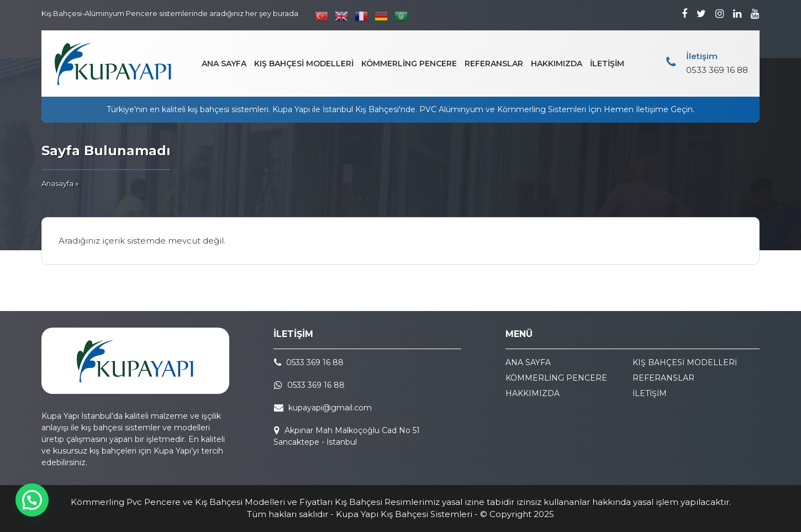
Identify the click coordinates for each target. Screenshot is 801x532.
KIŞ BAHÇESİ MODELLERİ (304, 64)
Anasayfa (57, 183)
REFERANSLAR (494, 64)
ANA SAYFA (224, 64)
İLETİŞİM (607, 64)
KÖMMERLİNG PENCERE (409, 64)
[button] (32, 500)
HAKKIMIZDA (557, 64)
